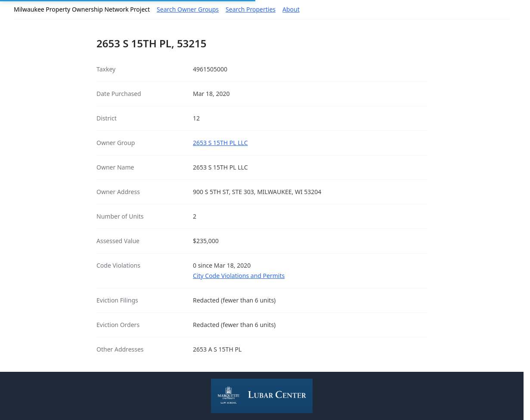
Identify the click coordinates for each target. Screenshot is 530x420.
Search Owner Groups (188, 9)
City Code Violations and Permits (239, 276)
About (291, 9)
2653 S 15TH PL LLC (220, 143)
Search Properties (251, 9)
